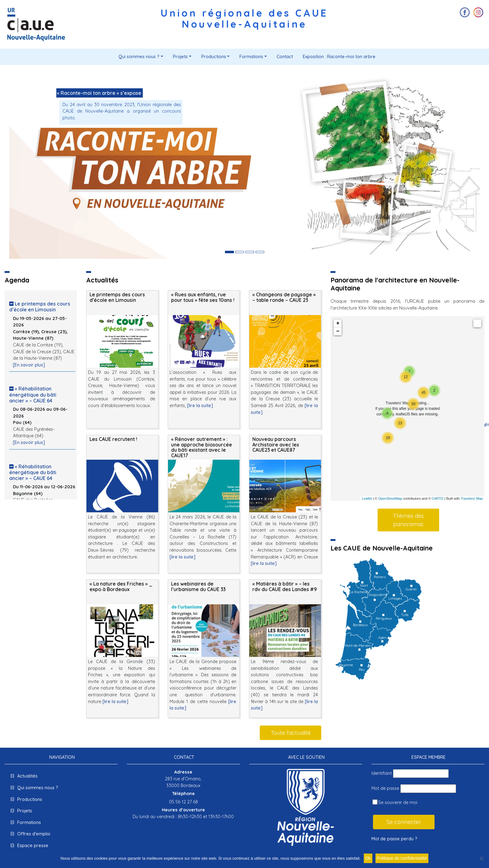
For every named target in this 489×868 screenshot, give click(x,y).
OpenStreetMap (390, 498)
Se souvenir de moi (395, 802)
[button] (44, 166)
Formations (251, 57)
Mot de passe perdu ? (394, 839)
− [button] (338, 331)
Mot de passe (385, 788)
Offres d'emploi (34, 834)
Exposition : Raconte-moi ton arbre (339, 57)
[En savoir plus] (29, 365)
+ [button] (338, 323)
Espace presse (33, 846)
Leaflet (367, 498)
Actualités (27, 776)
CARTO (438, 498)
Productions (214, 57)
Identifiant (382, 773)
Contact (285, 57)
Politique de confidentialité (402, 858)
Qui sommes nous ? (139, 57)
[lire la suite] (200, 406)
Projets (180, 57)
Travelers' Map (472, 498)
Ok (368, 858)
